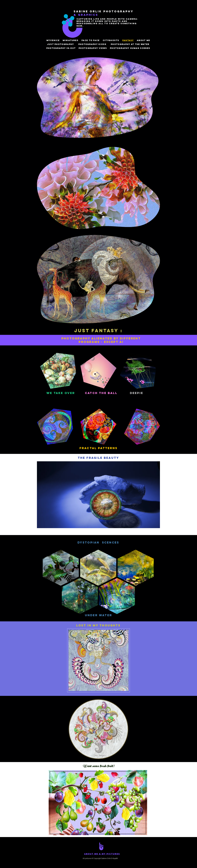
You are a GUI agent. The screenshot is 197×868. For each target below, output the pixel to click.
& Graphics (86, 15)
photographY (118, 11)
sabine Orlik (89, 11)
